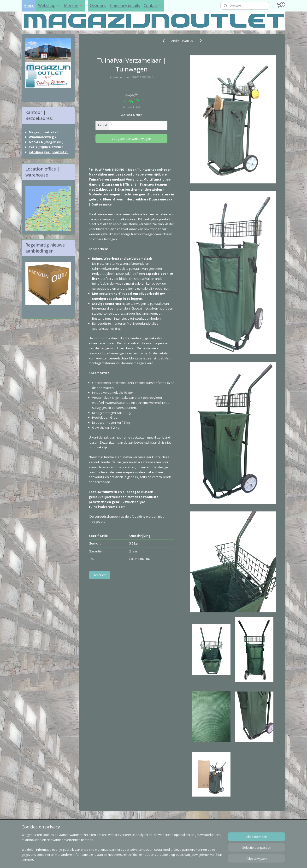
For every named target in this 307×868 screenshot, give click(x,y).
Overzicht (100, 575)
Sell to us (89, 830)
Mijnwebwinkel (208, 859)
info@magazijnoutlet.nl (49, 152)
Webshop (49, 6)
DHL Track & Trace (97, 835)
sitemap (138, 859)
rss (148, 859)
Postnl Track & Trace (99, 841)
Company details (125, 6)
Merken (74, 6)
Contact (153, 6)
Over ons (98, 6)
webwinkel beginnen (166, 859)
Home (29, 6)
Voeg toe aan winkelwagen (131, 139)
